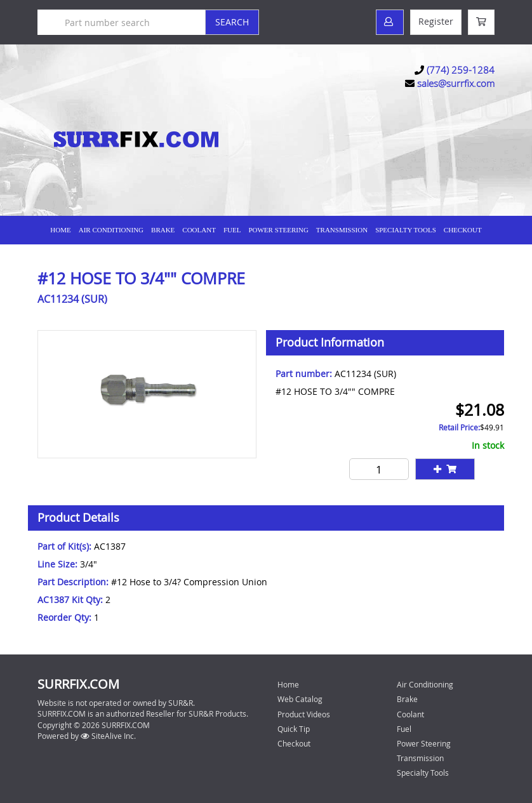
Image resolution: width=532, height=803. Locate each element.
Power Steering (278, 230)
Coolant (199, 230)
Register (436, 21)
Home (60, 230)
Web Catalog (300, 699)
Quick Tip (294, 729)
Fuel (232, 230)
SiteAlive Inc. (108, 736)
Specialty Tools (406, 230)
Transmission (342, 230)
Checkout (294, 743)
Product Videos (304, 714)
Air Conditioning (111, 230)
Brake (163, 230)
